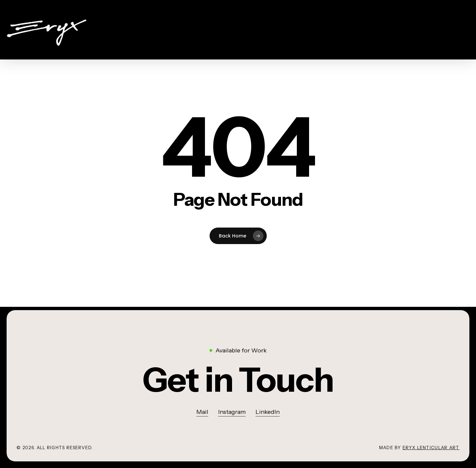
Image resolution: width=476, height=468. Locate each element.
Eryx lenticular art (431, 448)
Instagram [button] (232, 412)
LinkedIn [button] (268, 412)
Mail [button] (202, 412)
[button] (238, 380)
